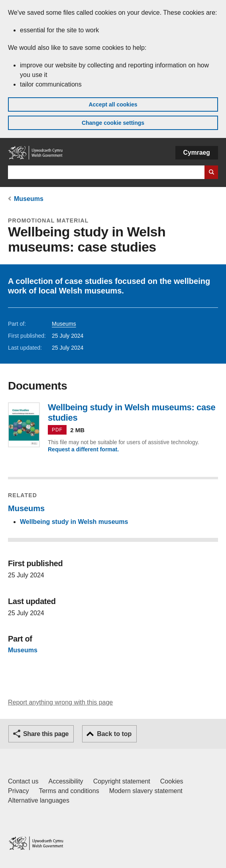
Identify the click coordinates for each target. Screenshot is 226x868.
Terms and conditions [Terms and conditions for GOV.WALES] (69, 791)
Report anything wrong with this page (60, 702)
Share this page (46, 734)
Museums (29, 199)
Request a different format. (83, 449)
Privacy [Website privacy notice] (18, 791)
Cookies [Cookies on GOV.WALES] (172, 781)
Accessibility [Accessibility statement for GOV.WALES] (66, 781)
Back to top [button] (114, 734)
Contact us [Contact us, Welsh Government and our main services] (23, 781)
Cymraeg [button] (197, 153)
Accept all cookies (113, 104)
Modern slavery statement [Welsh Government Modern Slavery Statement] (146, 791)
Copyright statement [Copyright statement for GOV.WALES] (122, 781)
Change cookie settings (113, 123)
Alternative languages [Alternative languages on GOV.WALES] (39, 800)
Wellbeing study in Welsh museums (74, 522)
